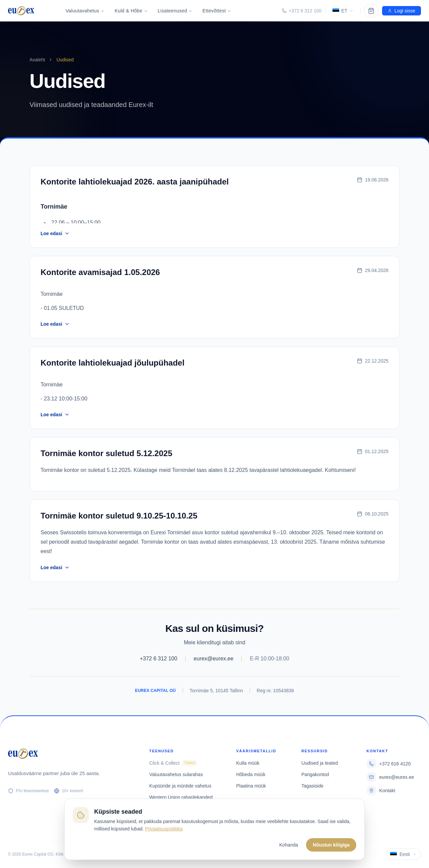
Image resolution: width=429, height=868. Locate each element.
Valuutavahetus (85, 11)
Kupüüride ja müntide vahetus (180, 786)
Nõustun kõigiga (331, 845)
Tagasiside (312, 786)
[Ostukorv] (371, 11)
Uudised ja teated (320, 763)
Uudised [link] (65, 60)
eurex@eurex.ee (214, 659)
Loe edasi (55, 233)
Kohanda (289, 845)
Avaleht (37, 60)
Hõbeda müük (251, 774)
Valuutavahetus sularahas (176, 774)
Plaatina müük (251, 786)
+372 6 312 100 (159, 659)
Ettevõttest (217, 11)
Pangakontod (315, 774)
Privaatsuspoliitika (164, 829)
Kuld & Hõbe (131, 11)
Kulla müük (248, 763)
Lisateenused (175, 11)
